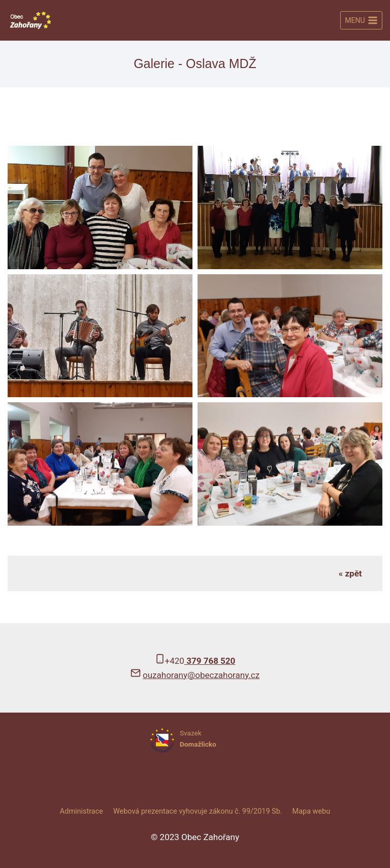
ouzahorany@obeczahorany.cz (201, 675)
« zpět (350, 573)
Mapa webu (312, 811)
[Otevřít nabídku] (361, 20)
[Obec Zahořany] (30, 20)
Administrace (82, 811)
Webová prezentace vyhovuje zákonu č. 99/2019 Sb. (198, 811)
